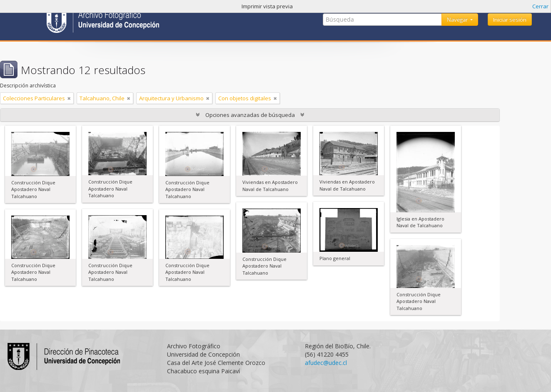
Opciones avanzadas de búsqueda (250, 115)
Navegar (458, 20)
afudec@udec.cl (326, 363)
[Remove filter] (69, 98)
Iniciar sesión (510, 20)
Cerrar (540, 6)
